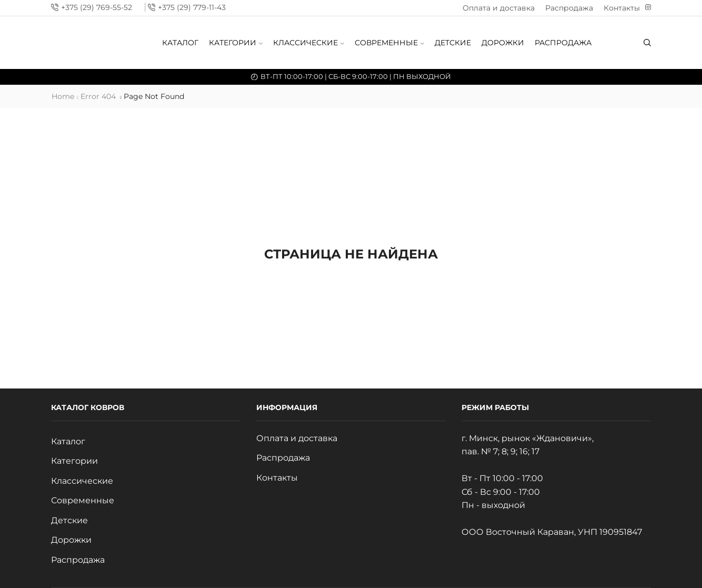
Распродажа (569, 8)
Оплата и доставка (499, 8)
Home (63, 96)
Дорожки (503, 43)
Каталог (180, 43)
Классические (309, 43)
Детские (453, 43)
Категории (236, 43)
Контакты (622, 8)
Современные (389, 43)
